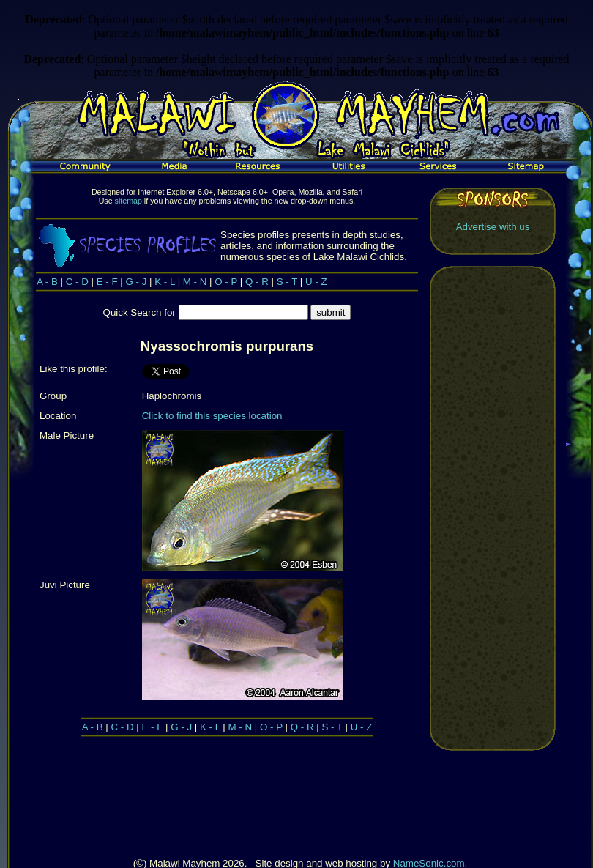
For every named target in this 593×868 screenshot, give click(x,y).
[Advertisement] (493, 508)
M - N (195, 282)
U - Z (316, 282)
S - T (287, 282)
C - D (77, 282)
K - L (165, 282)
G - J (137, 282)
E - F (107, 282)
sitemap (128, 201)
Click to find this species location (212, 416)
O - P (226, 282)
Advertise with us (493, 227)
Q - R (257, 282)
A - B (47, 282)
